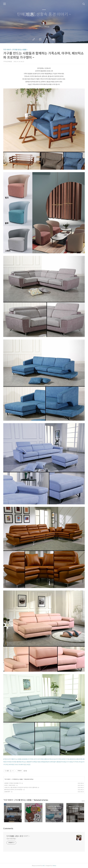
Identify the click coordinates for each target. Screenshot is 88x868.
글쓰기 (34, 39)
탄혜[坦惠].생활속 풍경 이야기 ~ (44, 14)
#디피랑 (14, 762)
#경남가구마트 (74, 762)
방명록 (41, 39)
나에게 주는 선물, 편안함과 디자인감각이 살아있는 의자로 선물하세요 (21, 787)
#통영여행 (79, 759)
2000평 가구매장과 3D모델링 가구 (13, 783)
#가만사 (6, 759)
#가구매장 (41, 759)
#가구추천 (58, 759)
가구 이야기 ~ (8, 779)
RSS (47, 39)
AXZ (44, 866)
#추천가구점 (66, 759)
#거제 (50, 759)
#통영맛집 (73, 759)
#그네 (18, 765)
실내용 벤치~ (7, 792)
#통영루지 (30, 762)
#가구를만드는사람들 (15, 759)
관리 (54, 39)
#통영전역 (60, 762)
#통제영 (19, 762)
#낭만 (29, 765)
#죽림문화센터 (45, 762)
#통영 (46, 759)
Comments (8, 829)
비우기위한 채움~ (11, 839)
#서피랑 (9, 762)
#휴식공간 (24, 765)
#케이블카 (53, 762)
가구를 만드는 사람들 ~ (18, 779)
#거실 (80, 762)
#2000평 (24, 759)
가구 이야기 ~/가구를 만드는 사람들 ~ (16, 50)
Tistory (54, 866)
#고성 (53, 759)
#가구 (36, 759)
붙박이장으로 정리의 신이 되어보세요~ (14, 790)
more (83, 801)
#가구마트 (31, 759)
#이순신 (24, 762)
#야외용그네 (13, 765)
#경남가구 (66, 762)
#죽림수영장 (37, 762)
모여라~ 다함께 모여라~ (10, 785)
